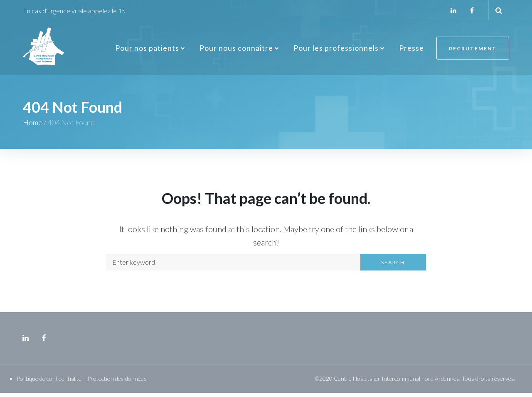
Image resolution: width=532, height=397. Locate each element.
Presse (411, 50)
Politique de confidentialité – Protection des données (82, 383)
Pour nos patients (146, 50)
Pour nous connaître (235, 50)
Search (393, 267)
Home (33, 127)
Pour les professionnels (335, 50)
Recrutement (472, 51)
